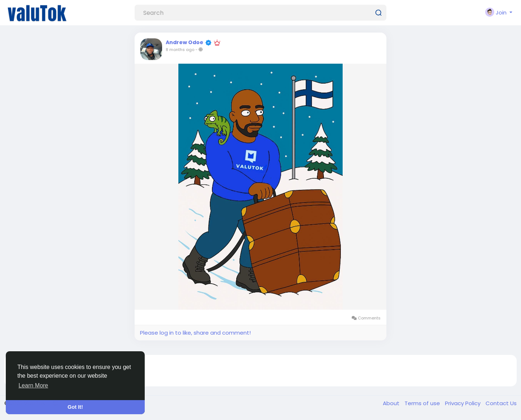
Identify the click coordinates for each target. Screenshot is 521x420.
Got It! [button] (75, 407)
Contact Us (501, 403)
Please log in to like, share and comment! (195, 333)
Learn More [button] (33, 385)
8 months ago (180, 50)
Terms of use (423, 403)
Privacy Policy (463, 403)
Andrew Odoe (185, 42)
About (392, 403)
